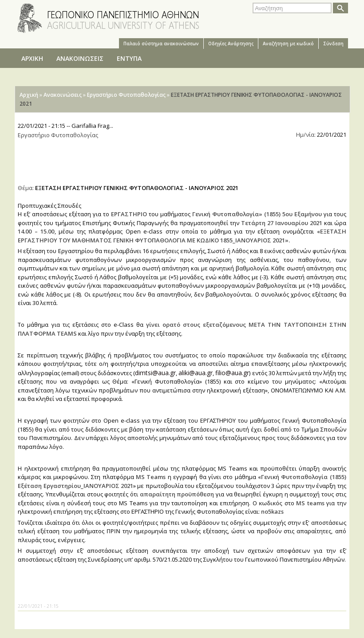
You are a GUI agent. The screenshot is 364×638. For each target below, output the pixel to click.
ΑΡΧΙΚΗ (32, 58)
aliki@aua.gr (196, 373)
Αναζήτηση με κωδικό (288, 44)
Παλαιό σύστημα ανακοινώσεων (161, 44)
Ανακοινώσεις (63, 95)
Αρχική (29, 95)
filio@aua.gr (232, 373)
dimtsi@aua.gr (155, 373)
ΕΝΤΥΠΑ (129, 58)
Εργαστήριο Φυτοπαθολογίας (126, 95)
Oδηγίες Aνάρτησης (231, 44)
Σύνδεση (333, 44)
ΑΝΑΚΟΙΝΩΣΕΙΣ (80, 58)
